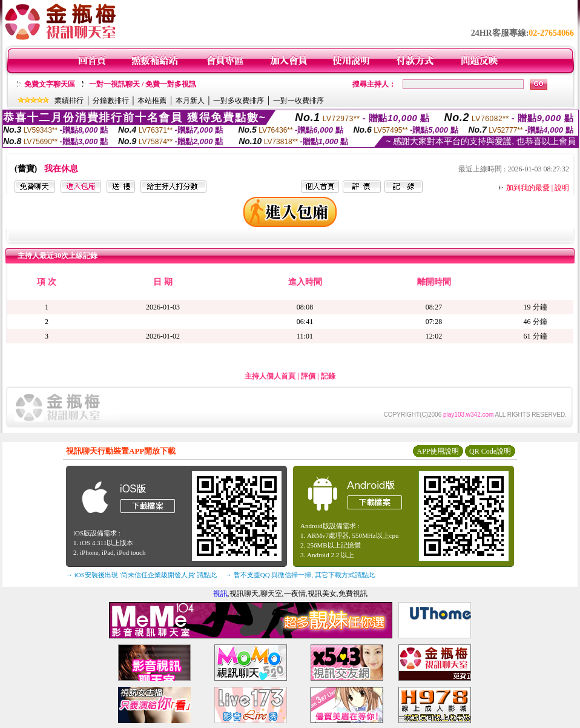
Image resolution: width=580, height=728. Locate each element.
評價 (308, 376)
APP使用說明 (438, 451)
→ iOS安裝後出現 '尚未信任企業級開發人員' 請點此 (141, 575)
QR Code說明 (490, 451)
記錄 (328, 376)
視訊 (220, 594)
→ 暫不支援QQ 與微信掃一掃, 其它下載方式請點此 (300, 575)
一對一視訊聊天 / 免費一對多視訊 (143, 84)
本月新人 (190, 101)
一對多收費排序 (239, 101)
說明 (562, 188)
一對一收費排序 (298, 101)
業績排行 (69, 101)
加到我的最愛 (528, 188)
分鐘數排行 (111, 101)
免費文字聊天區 (50, 84)
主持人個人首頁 (270, 376)
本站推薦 (152, 101)
